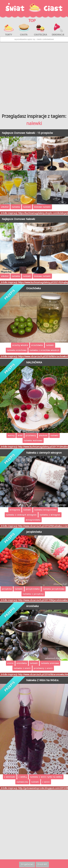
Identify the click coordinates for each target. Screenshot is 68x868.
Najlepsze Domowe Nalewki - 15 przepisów (27, 133)
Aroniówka (32, 606)
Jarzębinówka (34, 532)
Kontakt (42, 864)
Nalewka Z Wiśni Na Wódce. (43, 680)
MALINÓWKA (34, 362)
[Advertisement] (34, 76)
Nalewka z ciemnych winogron (44, 453)
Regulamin (27, 864)
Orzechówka (33, 288)
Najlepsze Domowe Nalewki (18, 219)
